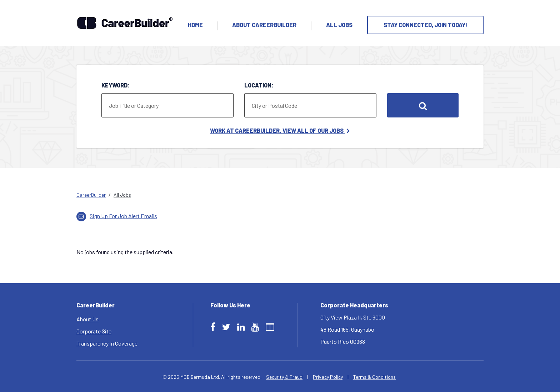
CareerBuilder (91, 195)
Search (423, 105)
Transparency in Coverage (107, 343)
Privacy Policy (328, 377)
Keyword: (116, 85)
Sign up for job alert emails (117, 216)
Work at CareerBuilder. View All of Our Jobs (280, 130)
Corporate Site (94, 331)
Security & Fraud (284, 377)
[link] (280, 195)
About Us (87, 319)
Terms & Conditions (374, 377)
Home (195, 25)
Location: (259, 85)
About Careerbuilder (264, 25)
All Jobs (339, 25)
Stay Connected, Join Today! (425, 25)
